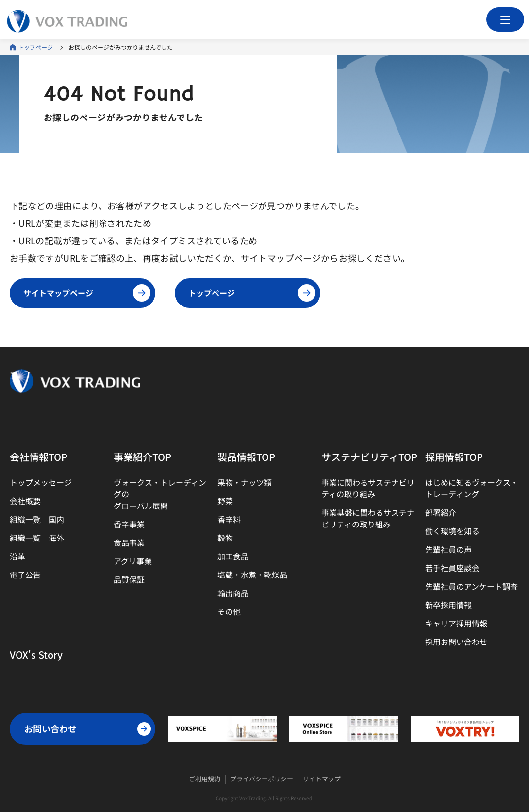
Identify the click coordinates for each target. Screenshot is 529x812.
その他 (229, 611)
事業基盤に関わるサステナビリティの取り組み (368, 518)
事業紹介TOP (142, 457)
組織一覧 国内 (37, 519)
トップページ (35, 47)
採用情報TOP (454, 457)
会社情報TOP (39, 457)
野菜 (225, 501)
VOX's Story (36, 654)
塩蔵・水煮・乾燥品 (252, 575)
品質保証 (129, 579)
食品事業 (129, 542)
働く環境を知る (452, 531)
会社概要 (25, 501)
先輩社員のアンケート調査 (471, 586)
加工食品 (233, 556)
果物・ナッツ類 (245, 482)
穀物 (225, 538)
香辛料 (229, 519)
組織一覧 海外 (37, 538)
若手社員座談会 (452, 568)
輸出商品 (233, 593)
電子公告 (25, 575)
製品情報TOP (246, 457)
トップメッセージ (41, 482)
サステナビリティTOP (369, 457)
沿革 (17, 556)
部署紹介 (441, 512)
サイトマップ (322, 779)
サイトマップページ (87, 293)
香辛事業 (129, 524)
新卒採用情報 (448, 605)
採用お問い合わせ (456, 642)
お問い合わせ (88, 729)
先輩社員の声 (448, 549)
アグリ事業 (133, 561)
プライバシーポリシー (262, 779)
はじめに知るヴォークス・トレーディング (472, 488)
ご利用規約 (205, 779)
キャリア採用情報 (456, 623)
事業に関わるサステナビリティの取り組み (368, 488)
